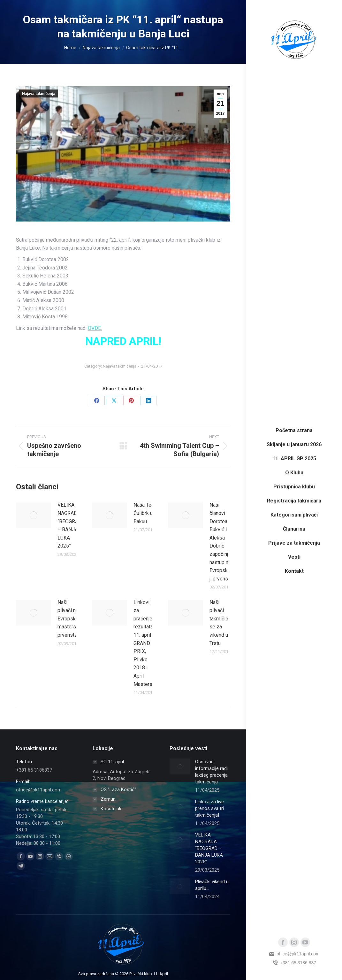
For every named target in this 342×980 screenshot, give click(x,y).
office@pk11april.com (294, 954)
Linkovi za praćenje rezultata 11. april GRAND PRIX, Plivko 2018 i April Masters (143, 643)
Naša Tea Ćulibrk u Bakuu (144, 513)
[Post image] (34, 515)
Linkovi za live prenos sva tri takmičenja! (209, 808)
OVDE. (95, 328)
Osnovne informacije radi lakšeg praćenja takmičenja (211, 772)
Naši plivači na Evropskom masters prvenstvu (70, 619)
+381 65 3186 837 (294, 963)
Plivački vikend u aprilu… (212, 885)
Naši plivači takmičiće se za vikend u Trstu (220, 623)
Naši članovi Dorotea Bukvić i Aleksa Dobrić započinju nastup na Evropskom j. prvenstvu (222, 542)
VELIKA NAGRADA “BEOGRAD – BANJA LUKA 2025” (70, 525)
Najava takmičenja (39, 94)
